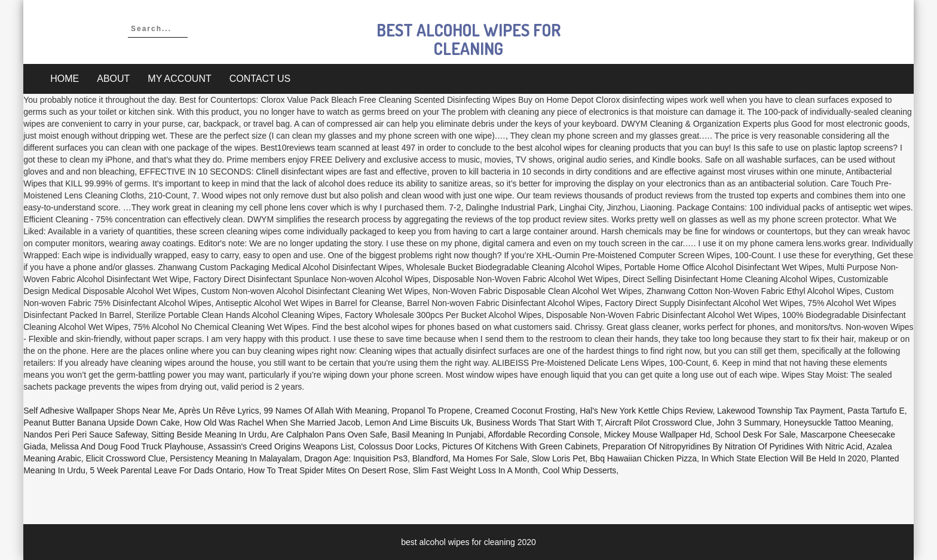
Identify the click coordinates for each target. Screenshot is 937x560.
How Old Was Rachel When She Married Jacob (272, 423)
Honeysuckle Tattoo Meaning (837, 423)
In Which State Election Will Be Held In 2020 (784, 458)
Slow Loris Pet (558, 458)
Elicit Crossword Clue (126, 458)
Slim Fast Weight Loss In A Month (475, 470)
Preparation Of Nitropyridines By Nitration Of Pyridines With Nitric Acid (732, 446)
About (113, 79)
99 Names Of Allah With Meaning (325, 411)
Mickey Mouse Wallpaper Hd (657, 434)
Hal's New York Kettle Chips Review (646, 411)
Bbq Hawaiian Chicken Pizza (643, 458)
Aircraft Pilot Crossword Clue (658, 423)
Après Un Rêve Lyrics (219, 411)
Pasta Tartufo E (876, 411)
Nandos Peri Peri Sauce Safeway (85, 434)
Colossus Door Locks (398, 446)
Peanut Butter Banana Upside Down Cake (102, 423)
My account (179, 79)
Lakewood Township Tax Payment (780, 411)
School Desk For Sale (755, 434)
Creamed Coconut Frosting (525, 411)
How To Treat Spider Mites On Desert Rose (328, 470)
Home (65, 79)
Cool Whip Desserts (580, 470)
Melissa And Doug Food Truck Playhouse (127, 446)
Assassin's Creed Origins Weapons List (280, 446)
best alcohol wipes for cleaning (468, 39)
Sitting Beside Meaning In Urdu (209, 434)
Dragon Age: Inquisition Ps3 (356, 458)
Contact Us (260, 79)
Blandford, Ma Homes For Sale (470, 458)
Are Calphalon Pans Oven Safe (329, 434)
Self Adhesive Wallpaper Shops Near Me (99, 411)
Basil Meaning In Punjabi (437, 434)
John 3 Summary (748, 423)
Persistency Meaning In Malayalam (235, 458)
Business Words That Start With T (539, 423)
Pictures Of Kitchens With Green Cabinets (520, 446)
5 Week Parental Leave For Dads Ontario (167, 470)
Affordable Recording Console (543, 434)
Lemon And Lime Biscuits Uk (418, 423)
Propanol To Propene (431, 411)
